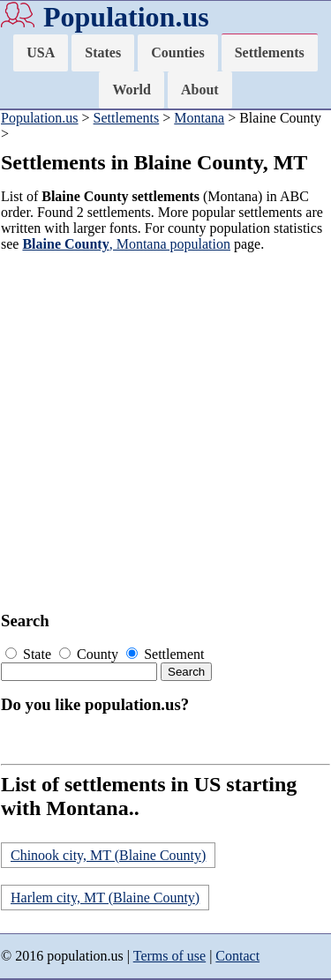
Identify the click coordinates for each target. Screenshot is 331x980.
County (90, 654)
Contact (237, 956)
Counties (177, 52)
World (132, 90)
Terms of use (169, 956)
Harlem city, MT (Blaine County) (105, 898)
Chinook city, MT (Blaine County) (108, 855)
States (103, 52)
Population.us (126, 17)
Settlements (270, 52)
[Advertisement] (165, 432)
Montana (199, 118)
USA (41, 52)
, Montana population (126, 244)
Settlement (165, 654)
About (200, 90)
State (30, 654)
